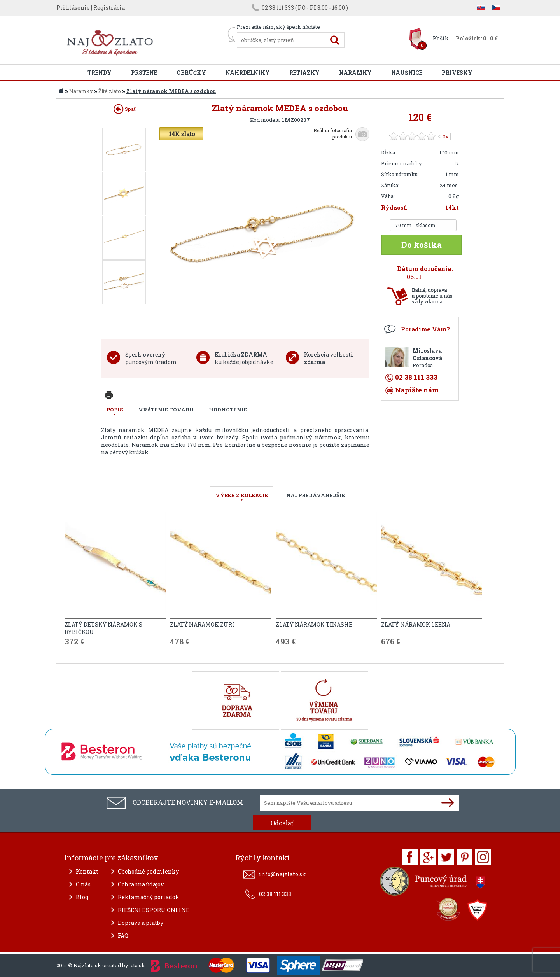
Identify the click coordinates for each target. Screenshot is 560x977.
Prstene (144, 73)
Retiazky (304, 73)
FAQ (123, 936)
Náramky (355, 73)
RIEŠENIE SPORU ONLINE (154, 910)
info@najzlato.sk (283, 874)
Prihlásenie (73, 8)
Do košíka (422, 245)
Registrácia (109, 8)
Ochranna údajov (141, 884)
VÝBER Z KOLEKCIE (242, 495)
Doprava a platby (141, 923)
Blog (82, 897)
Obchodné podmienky (148, 871)
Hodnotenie (228, 410)
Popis (115, 410)
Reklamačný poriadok (149, 897)
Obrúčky (191, 73)
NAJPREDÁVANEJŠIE (316, 495)
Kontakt (87, 871)
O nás (83, 884)
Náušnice (407, 73)
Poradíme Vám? (425, 329)
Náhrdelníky (248, 73)
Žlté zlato (110, 91)
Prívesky (457, 73)
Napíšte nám (417, 390)
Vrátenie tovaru (166, 410)
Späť (125, 109)
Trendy (100, 73)
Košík (441, 38)
